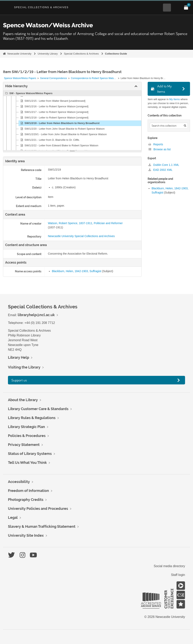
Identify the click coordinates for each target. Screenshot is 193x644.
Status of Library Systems (30, 454)
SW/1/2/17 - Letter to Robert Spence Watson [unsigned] (54, 112)
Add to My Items (161, 89)
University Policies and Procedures (38, 509)
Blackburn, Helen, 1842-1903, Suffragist (77, 271)
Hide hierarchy (16, 86)
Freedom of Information (28, 491)
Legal (13, 517)
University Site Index (26, 535)
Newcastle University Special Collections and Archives (81, 236)
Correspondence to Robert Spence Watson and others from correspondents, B (94, 78)
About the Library (23, 400)
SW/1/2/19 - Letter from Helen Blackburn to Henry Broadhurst (59, 123)
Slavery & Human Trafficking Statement (42, 526)
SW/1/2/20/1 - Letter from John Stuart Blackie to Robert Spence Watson (63, 134)
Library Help (19, 357)
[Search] (185, 126)
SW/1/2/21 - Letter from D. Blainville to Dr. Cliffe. (50, 140)
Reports (156, 144)
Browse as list (159, 149)
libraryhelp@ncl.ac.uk (36, 315)
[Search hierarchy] (169, 126)
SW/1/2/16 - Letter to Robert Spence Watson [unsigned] (54, 107)
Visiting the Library (24, 367)
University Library (48, 54)
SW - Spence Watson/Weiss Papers (28, 93)
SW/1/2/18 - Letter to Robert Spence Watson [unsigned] (54, 118)
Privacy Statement (24, 445)
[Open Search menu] (167, 8)
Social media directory (169, 566)
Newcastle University (19, 54)
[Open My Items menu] (186, 8)
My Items (175, 99)
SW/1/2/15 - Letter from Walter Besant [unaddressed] (52, 101)
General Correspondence (53, 78)
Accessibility (19, 482)
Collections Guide (116, 54)
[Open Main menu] (176, 8)
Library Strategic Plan (26, 427)
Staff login (178, 575)
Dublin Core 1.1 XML (164, 165)
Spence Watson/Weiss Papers (20, 78)
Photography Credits (26, 500)
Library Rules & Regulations (32, 418)
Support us (19, 380)
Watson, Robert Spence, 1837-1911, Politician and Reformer (85, 223)
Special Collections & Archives (41, 7)
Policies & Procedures (27, 436)
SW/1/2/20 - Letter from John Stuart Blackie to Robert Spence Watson (62, 129)
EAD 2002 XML (160, 170)
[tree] (72, 120)
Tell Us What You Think (27, 463)
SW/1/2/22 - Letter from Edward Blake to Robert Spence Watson (59, 146)
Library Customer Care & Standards (38, 409)
